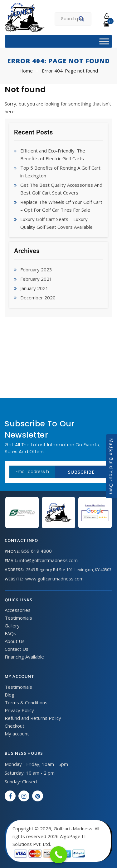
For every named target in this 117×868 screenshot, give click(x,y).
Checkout (15, 726)
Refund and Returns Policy (33, 718)
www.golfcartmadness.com (54, 579)
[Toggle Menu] (104, 41)
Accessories (18, 610)
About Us (15, 641)
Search (82, 20)
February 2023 (36, 270)
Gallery (12, 626)
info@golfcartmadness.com (49, 560)
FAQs (10, 633)
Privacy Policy (19, 710)
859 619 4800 (37, 551)
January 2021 (34, 288)
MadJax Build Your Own (111, 466)
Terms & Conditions (26, 702)
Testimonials (18, 618)
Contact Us (17, 649)
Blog (10, 695)
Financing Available (24, 657)
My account (17, 734)
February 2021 (36, 279)
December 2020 (38, 298)
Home (26, 71)
